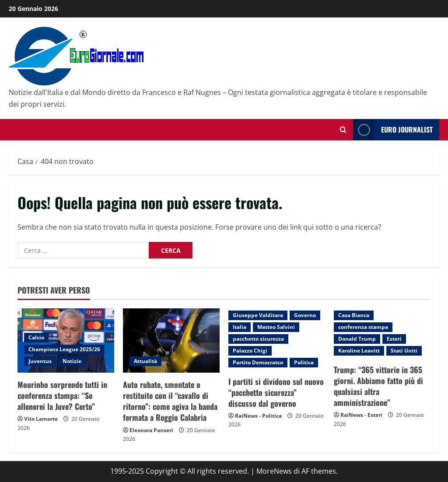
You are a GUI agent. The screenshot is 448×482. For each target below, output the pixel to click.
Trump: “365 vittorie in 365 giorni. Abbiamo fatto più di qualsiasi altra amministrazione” (378, 386)
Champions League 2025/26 (64, 349)
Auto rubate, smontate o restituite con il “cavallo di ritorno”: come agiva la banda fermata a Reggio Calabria (170, 401)
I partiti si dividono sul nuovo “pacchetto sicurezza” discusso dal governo (276, 392)
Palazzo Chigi (250, 351)
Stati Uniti (404, 351)
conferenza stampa (363, 327)
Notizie (72, 361)
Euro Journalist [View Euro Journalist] (393, 130)
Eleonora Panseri (151, 430)
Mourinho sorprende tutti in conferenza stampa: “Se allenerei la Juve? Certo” (62, 395)
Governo (305, 315)
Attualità (145, 361)
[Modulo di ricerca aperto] (343, 130)
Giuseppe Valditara (258, 315)
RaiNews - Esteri (361, 415)
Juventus (40, 361)
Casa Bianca (354, 315)
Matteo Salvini (276, 327)
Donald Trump (357, 339)
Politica (304, 362)
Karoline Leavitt (359, 351)
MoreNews (274, 471)
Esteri (394, 339)
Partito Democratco (258, 362)
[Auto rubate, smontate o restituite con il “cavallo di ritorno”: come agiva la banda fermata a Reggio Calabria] (171, 341)
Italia (240, 327)
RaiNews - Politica (258, 416)
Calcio (36, 337)
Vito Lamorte (41, 419)
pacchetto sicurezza (258, 339)
